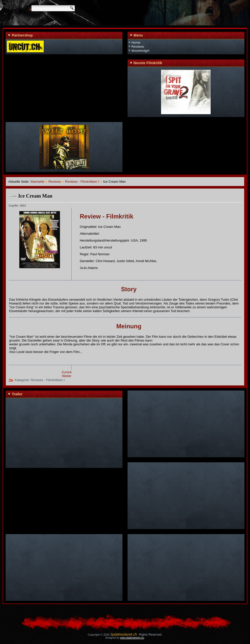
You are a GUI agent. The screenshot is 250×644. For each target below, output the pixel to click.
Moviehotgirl (140, 51)
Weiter (67, 376)
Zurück (67, 372)
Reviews (138, 47)
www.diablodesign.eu (132, 638)
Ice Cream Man (35, 196)
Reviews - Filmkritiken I (82, 182)
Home (136, 43)
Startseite (37, 182)
